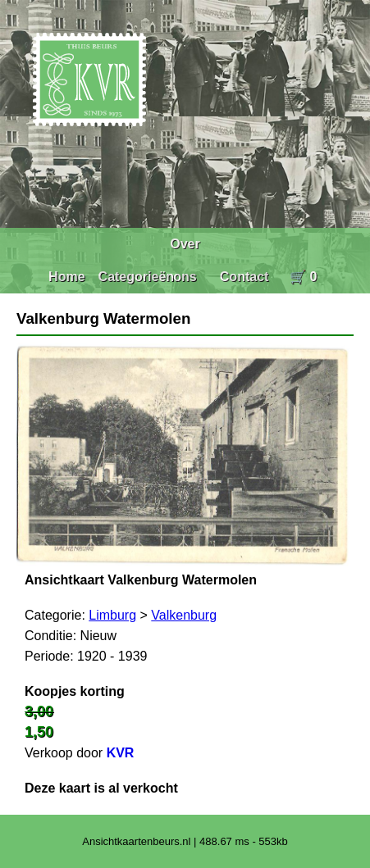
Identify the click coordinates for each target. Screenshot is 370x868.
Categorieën (136, 277)
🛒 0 (303, 277)
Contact (244, 277)
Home (66, 277)
